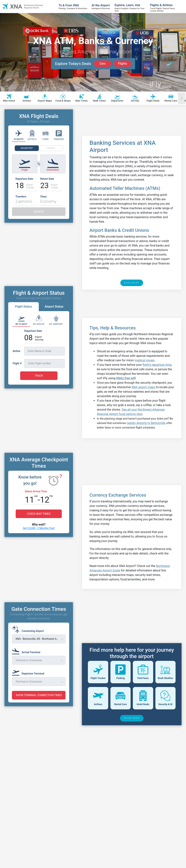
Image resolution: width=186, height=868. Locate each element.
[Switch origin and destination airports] (39, 164)
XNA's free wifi (126, 378)
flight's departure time (157, 365)
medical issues (145, 360)
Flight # (17, 363)
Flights (122, 64)
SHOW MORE (132, 744)
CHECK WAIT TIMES (39, 514)
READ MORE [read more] (132, 283)
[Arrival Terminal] (27, 651)
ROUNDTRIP (27, 148)
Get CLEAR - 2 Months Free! (39, 528)
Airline (17, 351)
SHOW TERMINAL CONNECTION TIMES (39, 695)
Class (44, 197)
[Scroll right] (182, 98)
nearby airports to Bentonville (146, 423)
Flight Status (23, 307)
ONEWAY (51, 148)
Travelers (21, 197)
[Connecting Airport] (29, 629)
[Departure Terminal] (29, 672)
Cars (103, 64)
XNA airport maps (143, 387)
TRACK (39, 376)
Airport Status (54, 307)
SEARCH (39, 212)
